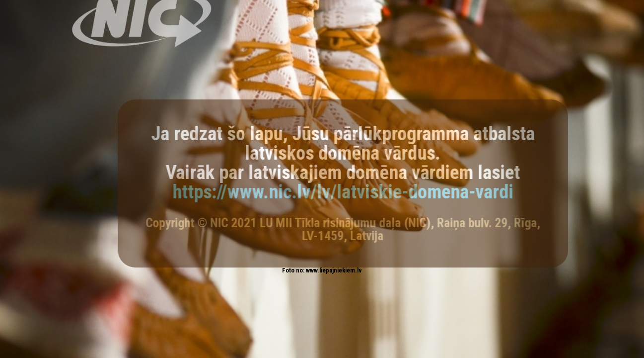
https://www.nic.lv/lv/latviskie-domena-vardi (347, 192)
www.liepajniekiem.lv (334, 270)
